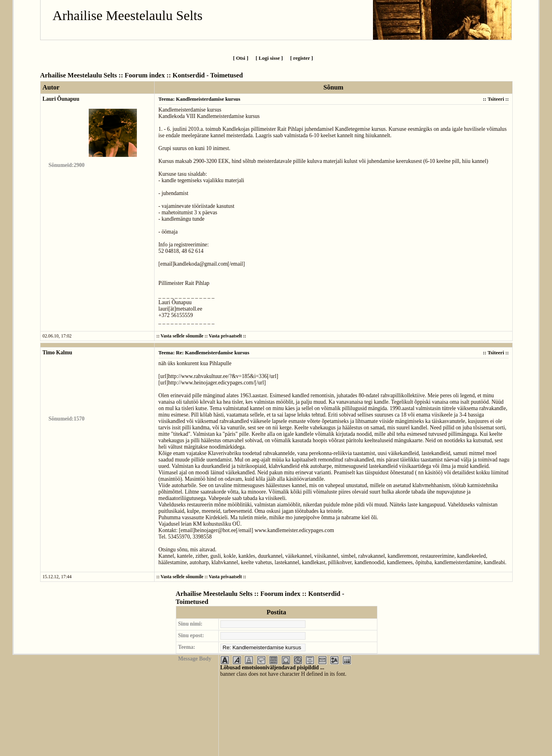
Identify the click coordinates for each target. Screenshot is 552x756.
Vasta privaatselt (225, 336)
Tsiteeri (496, 99)
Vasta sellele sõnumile (182, 336)
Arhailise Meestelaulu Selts (128, 15)
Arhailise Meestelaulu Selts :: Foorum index (103, 75)
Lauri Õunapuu (61, 99)
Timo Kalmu (57, 353)
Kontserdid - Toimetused (208, 75)
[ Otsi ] (240, 58)
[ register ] (302, 58)
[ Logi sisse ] (269, 58)
